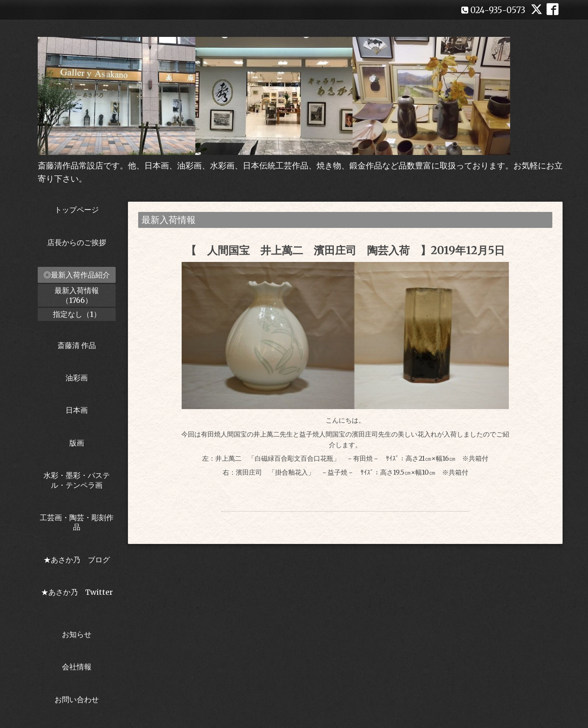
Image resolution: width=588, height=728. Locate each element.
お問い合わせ (77, 700)
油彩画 (77, 378)
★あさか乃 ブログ (80, 560)
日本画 (77, 410)
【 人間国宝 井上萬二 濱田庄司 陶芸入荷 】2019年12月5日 (345, 250)
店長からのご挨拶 (77, 242)
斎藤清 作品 (77, 345)
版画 (77, 443)
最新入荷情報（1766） (77, 295)
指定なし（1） (77, 314)
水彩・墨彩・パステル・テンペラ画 (77, 480)
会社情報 (77, 667)
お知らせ (77, 634)
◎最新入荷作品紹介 (77, 275)
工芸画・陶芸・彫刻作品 (77, 522)
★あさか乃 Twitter (77, 597)
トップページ (77, 210)
